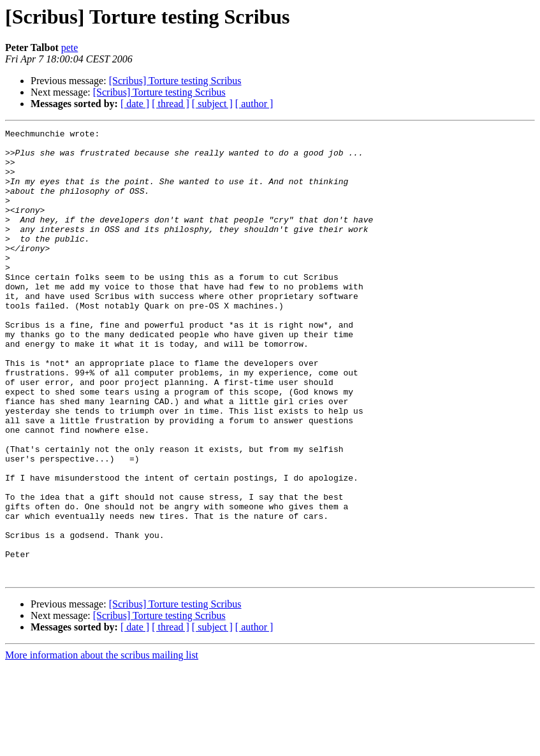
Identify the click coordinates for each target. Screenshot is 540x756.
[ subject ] (212, 104)
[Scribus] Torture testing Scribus (175, 81)
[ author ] (254, 104)
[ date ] (135, 104)
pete (70, 47)
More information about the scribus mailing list (102, 745)
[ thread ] (171, 104)
